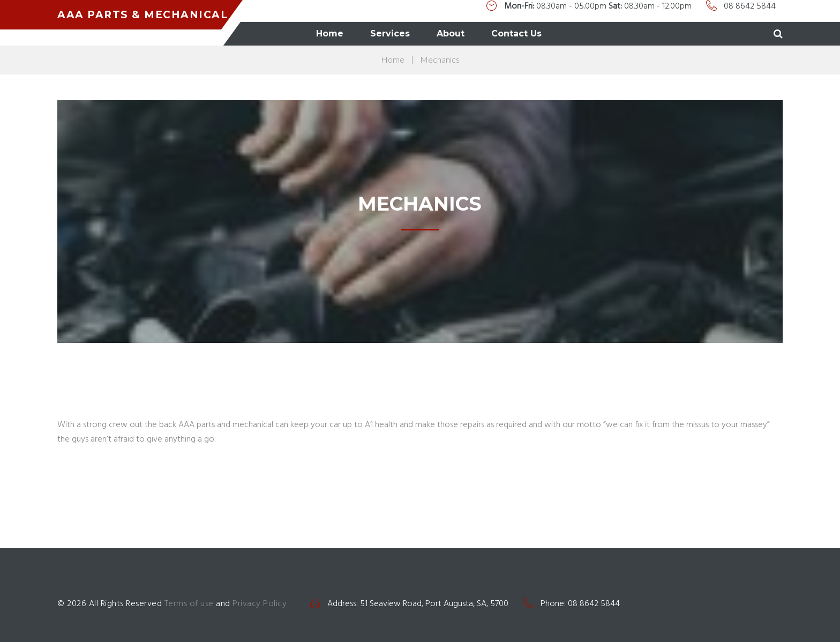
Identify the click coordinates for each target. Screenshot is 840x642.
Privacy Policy (260, 604)
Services (471, 33)
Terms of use (189, 604)
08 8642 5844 (750, 9)
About (532, 33)
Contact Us (598, 33)
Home (411, 33)
